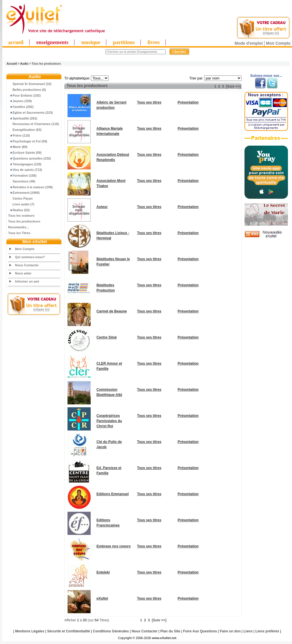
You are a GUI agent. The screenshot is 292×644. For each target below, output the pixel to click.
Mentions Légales (30, 631)
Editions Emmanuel (113, 494)
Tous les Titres (19, 233)
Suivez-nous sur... (266, 76)
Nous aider (23, 273)
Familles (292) (21, 107)
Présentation (188, 102)
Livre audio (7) (21, 204)
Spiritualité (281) (23, 118)
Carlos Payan (20, 198)
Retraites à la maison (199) (30, 187)
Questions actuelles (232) (30, 158)
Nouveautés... (19, 227)
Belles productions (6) (27, 90)
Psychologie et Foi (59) (28, 141)
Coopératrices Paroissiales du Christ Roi (109, 421)
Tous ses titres (149, 102)
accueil (16, 42)
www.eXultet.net (164, 638)
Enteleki (103, 572)
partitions (124, 42)
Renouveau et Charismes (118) (33, 124)
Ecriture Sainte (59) (25, 153)
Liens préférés (267, 631)
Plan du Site (170, 631)
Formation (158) (22, 176)
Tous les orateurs (21, 216)
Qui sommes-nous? (30, 257)
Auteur (102, 207)
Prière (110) (19, 135)
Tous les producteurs (24, 221)
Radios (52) (19, 210)
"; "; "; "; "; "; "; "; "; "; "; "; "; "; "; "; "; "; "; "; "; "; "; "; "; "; (100, 78)
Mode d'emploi (249, 43)
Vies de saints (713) (25, 170)
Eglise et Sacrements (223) (31, 113)
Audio (24, 64)
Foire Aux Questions (200, 631)
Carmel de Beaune (112, 311)
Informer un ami (27, 281)
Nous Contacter (27, 265)
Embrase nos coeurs (114, 546)
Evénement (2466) (24, 193)
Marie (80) (18, 147)
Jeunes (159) (20, 101)
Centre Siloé (107, 337)
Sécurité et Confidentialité (69, 631)
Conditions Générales (111, 631)
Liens (248, 631)
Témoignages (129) (25, 164)
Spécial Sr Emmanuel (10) (30, 84)
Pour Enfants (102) (24, 95)
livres (154, 42)
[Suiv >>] (233, 86)
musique (91, 42)
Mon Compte (278, 43)
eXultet (102, 598)
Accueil (12, 64)
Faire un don (230, 631)
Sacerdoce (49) (22, 181)
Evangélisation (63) (25, 130)
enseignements (52, 42)
